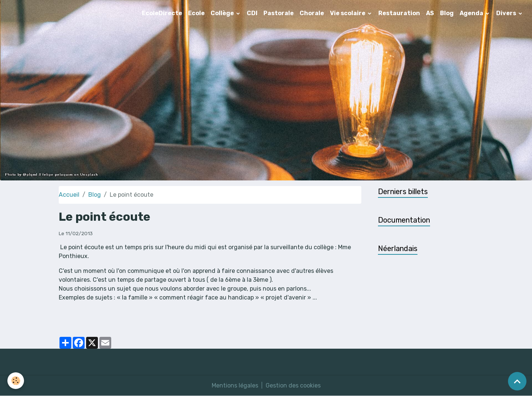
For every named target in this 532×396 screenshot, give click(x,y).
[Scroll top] (517, 381)
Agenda (472, 13)
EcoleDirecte (162, 13)
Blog (447, 13)
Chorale (312, 13)
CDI (252, 13)
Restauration (399, 13)
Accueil (69, 195)
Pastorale (279, 13)
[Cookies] (16, 381)
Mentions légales (235, 385)
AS (430, 13)
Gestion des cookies (293, 385)
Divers (507, 13)
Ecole (196, 13)
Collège (223, 13)
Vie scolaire (348, 13)
